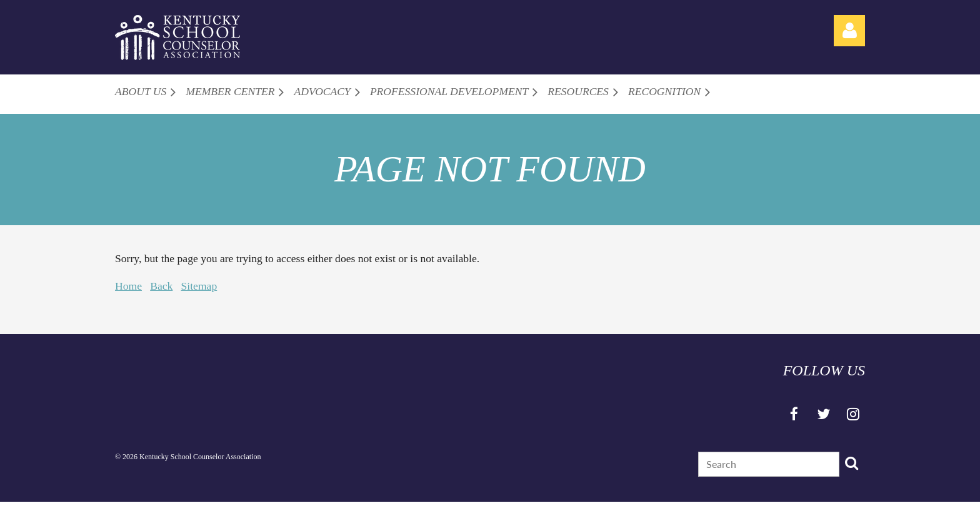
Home (128, 286)
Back (161, 286)
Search (851, 463)
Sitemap (199, 286)
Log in (849, 31)
